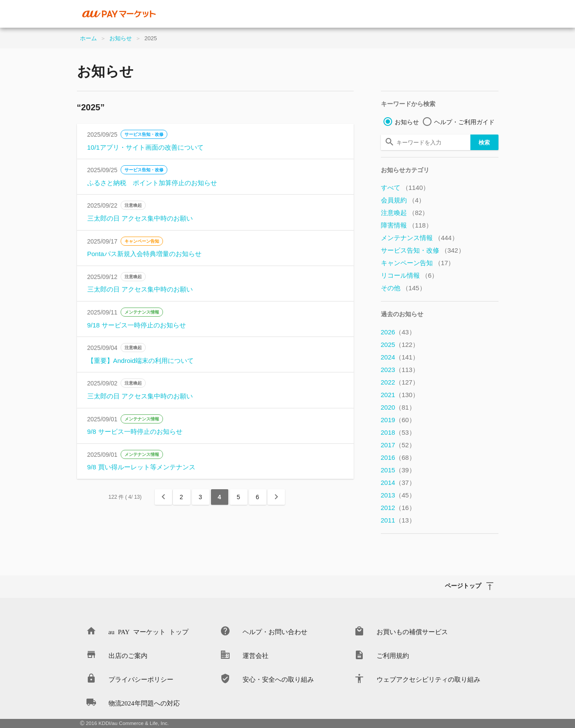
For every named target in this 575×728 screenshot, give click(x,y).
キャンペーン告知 (142, 241)
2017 (398, 445)
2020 (398, 407)
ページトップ (463, 585)
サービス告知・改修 (144, 134)
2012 (398, 508)
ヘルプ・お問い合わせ (275, 631)
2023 (400, 370)
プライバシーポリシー (141, 679)
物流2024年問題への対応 (144, 703)
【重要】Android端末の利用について (141, 361)
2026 (398, 332)
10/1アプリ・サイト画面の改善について (145, 147)
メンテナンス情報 (142, 312)
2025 (400, 345)
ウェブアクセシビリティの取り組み (428, 679)
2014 (398, 483)
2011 (398, 520)
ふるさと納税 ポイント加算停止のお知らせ (152, 183)
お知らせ (121, 38)
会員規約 (403, 200)
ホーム (88, 38)
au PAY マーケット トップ (149, 631)
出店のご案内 (128, 655)
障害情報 (407, 225)
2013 (398, 495)
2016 (398, 457)
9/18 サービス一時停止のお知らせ (137, 325)
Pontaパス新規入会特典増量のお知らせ (144, 254)
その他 (403, 288)
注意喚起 (133, 205)
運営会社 (256, 655)
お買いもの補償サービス (412, 631)
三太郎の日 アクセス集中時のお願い (140, 218)
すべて (405, 188)
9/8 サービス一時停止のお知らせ (135, 431)
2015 (398, 470)
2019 (398, 420)
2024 (400, 357)
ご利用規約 (393, 655)
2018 (398, 432)
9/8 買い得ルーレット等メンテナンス (141, 467)
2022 (400, 382)
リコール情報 (410, 275)
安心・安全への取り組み (278, 679)
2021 (400, 395)
